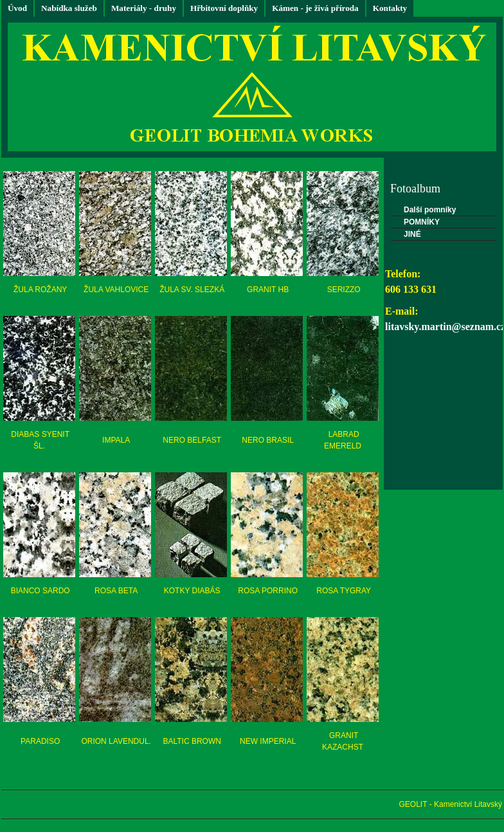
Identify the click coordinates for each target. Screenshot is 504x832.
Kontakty (390, 8)
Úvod (17, 8)
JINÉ (412, 234)
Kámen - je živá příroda (315, 8)
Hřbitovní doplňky (224, 8)
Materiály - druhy (144, 8)
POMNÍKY (422, 222)
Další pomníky (430, 210)
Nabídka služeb (69, 8)
